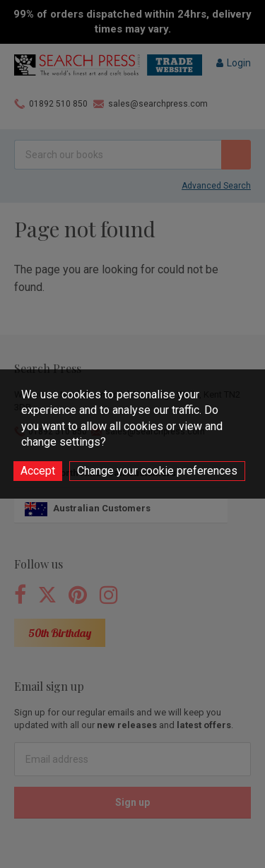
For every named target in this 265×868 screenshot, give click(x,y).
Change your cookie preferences (157, 471)
